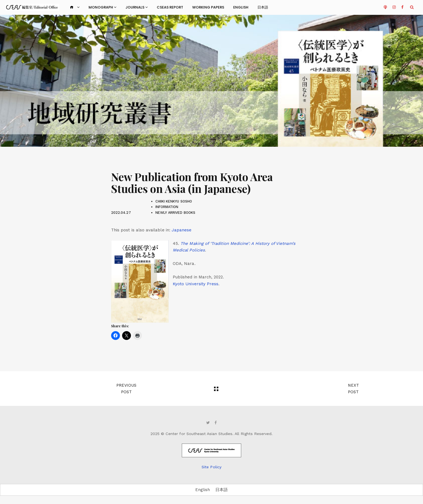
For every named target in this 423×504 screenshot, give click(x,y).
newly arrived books (175, 213)
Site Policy (211, 467)
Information (167, 207)
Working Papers (208, 7)
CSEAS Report (170, 7)
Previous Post (126, 389)
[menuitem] (182, 230)
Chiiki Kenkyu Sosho (174, 201)
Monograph (102, 7)
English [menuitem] (203, 490)
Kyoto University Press (196, 284)
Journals (137, 7)
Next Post (353, 389)
